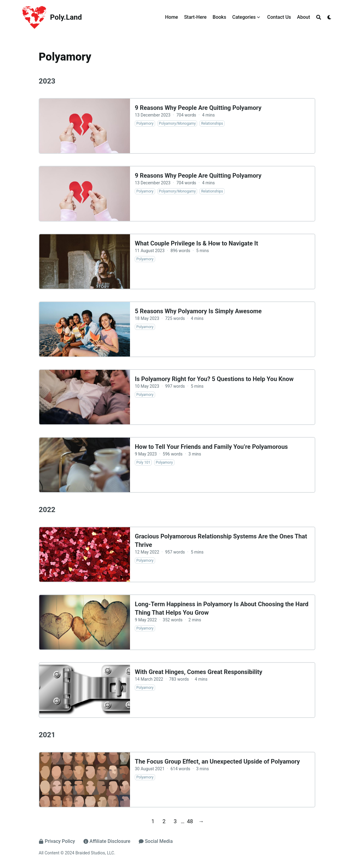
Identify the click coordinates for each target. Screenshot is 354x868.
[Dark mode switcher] (330, 17)
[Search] (319, 17)
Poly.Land (66, 17)
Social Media (156, 841)
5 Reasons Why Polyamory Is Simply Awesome (198, 311)
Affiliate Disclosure (107, 841)
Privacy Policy (57, 841)
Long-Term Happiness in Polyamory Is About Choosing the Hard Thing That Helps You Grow (222, 608)
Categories (244, 17)
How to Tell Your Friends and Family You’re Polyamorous (211, 447)
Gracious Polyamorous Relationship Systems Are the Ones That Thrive (221, 541)
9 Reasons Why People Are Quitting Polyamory (198, 108)
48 (190, 821)
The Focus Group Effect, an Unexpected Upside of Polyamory (217, 761)
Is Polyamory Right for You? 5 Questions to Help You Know (214, 379)
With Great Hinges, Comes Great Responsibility (199, 672)
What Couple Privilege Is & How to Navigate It (196, 243)
